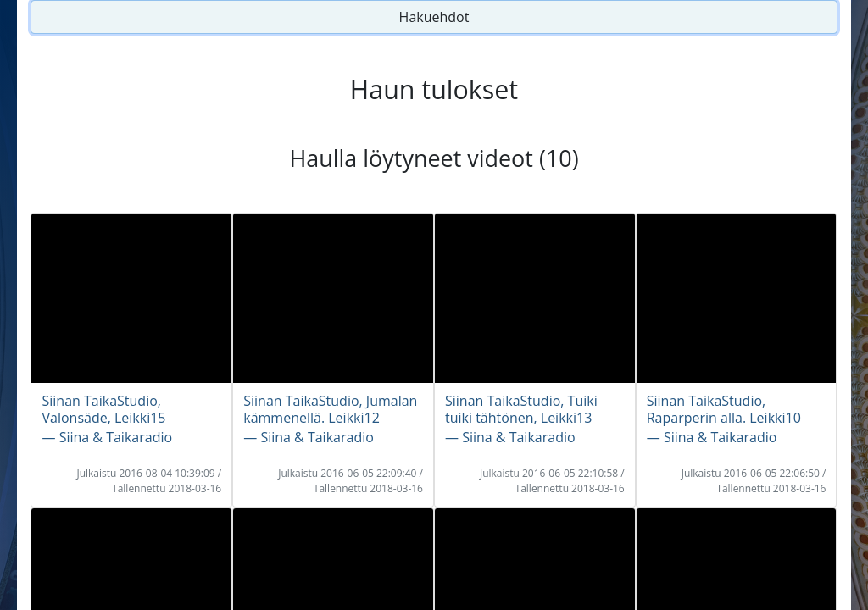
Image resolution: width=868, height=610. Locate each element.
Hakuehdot (434, 17)
